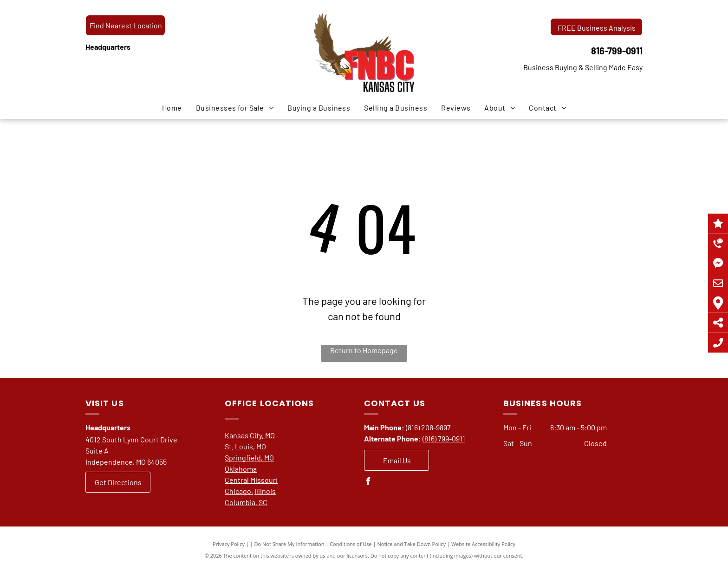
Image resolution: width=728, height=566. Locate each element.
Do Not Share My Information (289, 544)
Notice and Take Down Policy (412, 544)
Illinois (265, 491)
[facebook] (368, 483)
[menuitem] (172, 108)
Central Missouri (251, 480)
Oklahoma (241, 469)
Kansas (237, 435)
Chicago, (239, 491)
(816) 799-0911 (444, 438)
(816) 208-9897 (428, 427)
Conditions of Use (351, 544)
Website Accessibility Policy (483, 544)
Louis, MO (250, 446)
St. (229, 446)
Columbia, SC (246, 502)
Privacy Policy (229, 544)
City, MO (262, 435)
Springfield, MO (249, 457)
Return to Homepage (364, 350)
